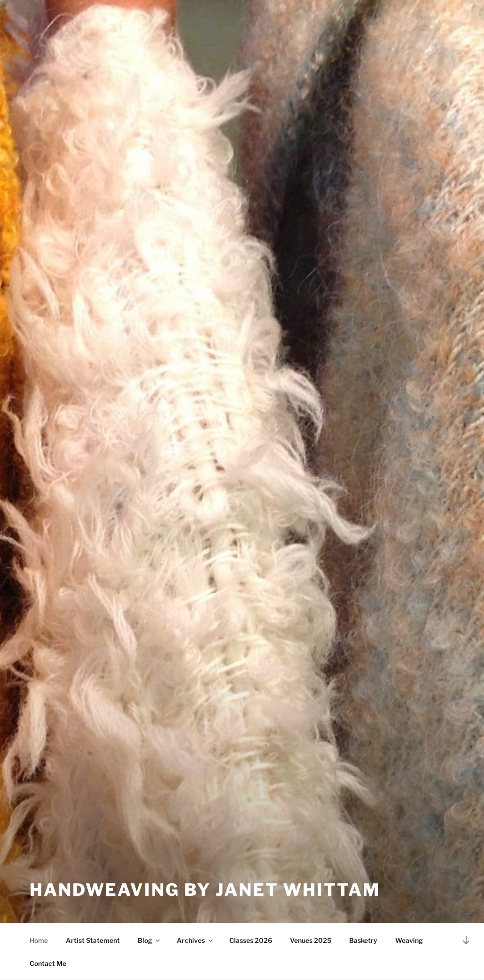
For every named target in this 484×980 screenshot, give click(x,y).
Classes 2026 (251, 940)
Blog (149, 940)
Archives (195, 940)
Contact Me (48, 963)
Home (39, 940)
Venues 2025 (311, 940)
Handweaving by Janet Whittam (205, 890)
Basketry (363, 940)
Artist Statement (93, 940)
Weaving (409, 940)
